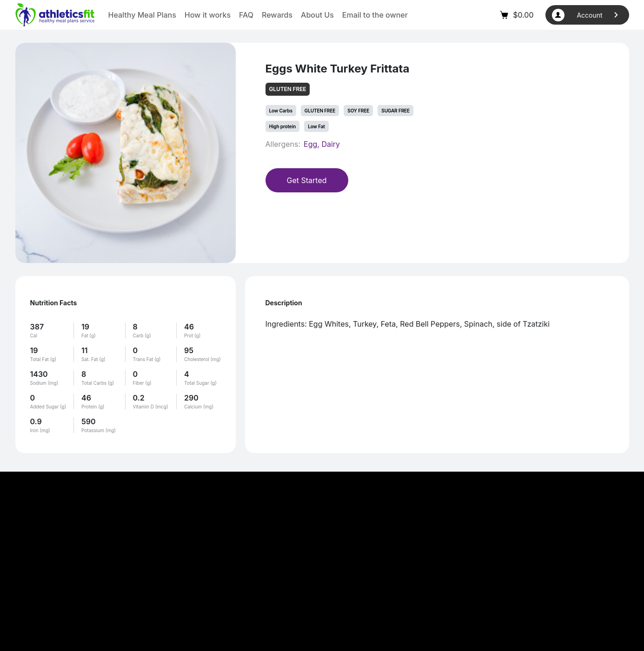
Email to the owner (375, 15)
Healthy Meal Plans (142, 15)
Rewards (277, 15)
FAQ (246, 15)
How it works (208, 15)
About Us (317, 15)
